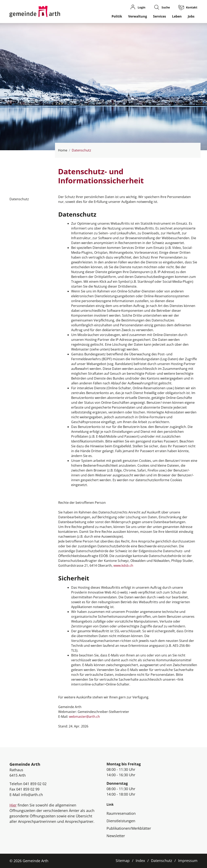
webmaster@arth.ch (84, 717)
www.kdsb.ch (125, 565)
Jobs (191, 16)
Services (159, 16)
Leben (177, 16)
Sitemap (123, 861)
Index (140, 861)
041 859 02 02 (35, 784)
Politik (117, 16)
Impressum (188, 861)
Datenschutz (162, 861)
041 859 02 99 (28, 789)
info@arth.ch (32, 795)
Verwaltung (138, 16)
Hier (13, 805)
